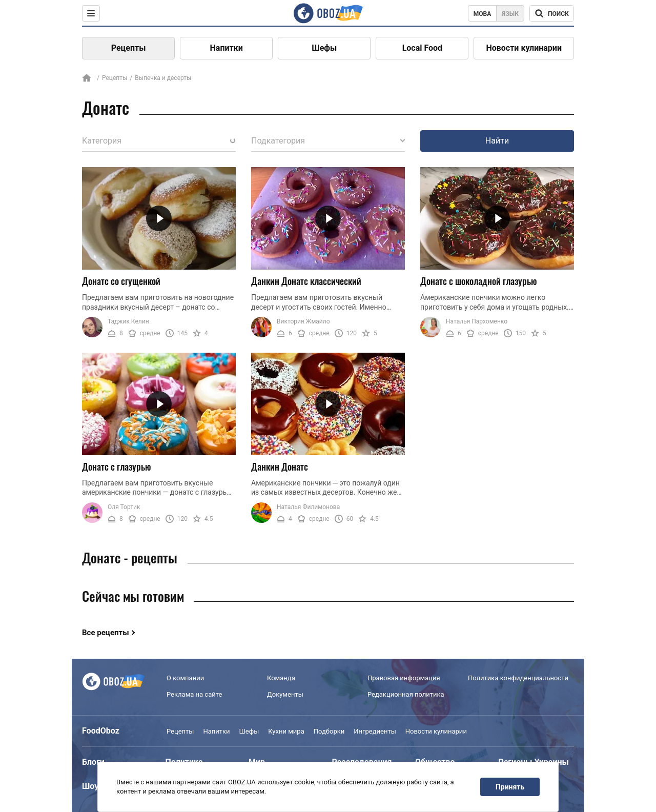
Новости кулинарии (524, 48)
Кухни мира (286, 731)
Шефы (324, 48)
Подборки (329, 731)
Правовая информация (404, 678)
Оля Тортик (124, 507)
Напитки (227, 48)
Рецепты (129, 48)
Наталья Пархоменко (477, 321)
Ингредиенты (375, 731)
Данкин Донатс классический (306, 281)
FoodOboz (101, 731)
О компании (185, 678)
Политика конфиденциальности (518, 678)
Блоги (93, 762)
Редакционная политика (406, 694)
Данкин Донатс (280, 466)
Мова (483, 14)
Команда (281, 678)
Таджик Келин (128, 321)
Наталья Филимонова (308, 507)
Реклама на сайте (194, 694)
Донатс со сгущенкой (121, 281)
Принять (510, 787)
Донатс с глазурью (117, 466)
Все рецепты (106, 633)
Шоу (90, 786)
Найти (497, 141)
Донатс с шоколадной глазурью (479, 281)
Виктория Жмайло (303, 321)
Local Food (422, 48)
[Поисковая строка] (552, 13)
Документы (285, 694)
